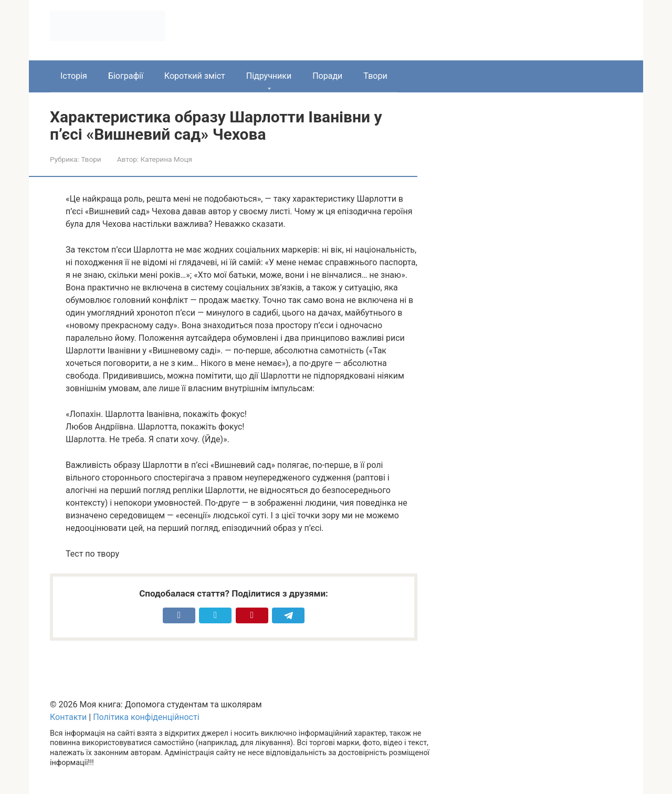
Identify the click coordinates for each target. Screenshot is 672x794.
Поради (327, 76)
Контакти (68, 717)
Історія (74, 76)
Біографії (126, 76)
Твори (375, 76)
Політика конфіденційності (146, 717)
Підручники (269, 76)
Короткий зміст (195, 76)
